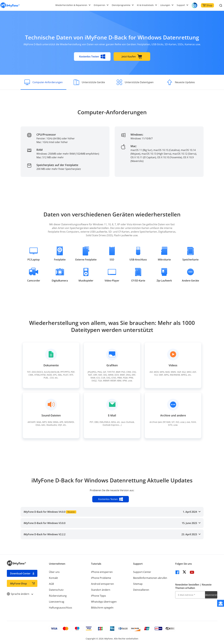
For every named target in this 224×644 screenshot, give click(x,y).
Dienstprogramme (121, 5)
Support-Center (142, 572)
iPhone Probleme (101, 578)
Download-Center (20, 573)
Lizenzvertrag (57, 602)
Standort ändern (101, 590)
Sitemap (138, 584)
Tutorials (96, 564)
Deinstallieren (141, 590)
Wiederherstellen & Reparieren (71, 5)
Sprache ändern (20, 594)
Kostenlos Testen (92, 57)
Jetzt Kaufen (132, 57)
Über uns (54, 572)
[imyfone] (10, 5)
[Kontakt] (221, 603)
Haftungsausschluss (61, 608)
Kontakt (53, 578)
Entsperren (99, 5)
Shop (207, 5)
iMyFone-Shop (18, 584)
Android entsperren (102, 584)
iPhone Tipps (99, 596)
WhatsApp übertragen (104, 602)
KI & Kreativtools (145, 5)
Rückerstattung (58, 596)
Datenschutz (56, 590)
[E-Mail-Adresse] (190, 595)
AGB (51, 584)
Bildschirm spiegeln (102, 608)
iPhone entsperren (102, 572)
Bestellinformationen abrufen (150, 578)
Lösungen (165, 5)
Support (181, 5)
